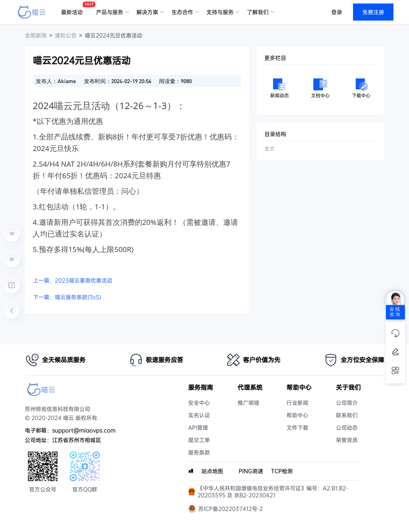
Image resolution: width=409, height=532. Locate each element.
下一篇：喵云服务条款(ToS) (67, 297)
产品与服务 (110, 12)
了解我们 (258, 12)
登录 (337, 12)
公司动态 (347, 428)
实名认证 (199, 415)
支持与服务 (220, 12)
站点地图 (212, 471)
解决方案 (147, 12)
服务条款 (199, 452)
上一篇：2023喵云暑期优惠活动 (73, 280)
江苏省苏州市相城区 (77, 440)
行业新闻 (297, 403)
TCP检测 (282, 471)
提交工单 (199, 440)
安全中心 (199, 403)
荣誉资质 (347, 440)
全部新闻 (36, 35)
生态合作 (182, 12)
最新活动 (74, 9)
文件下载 (297, 428)
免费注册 (373, 12)
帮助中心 (297, 415)
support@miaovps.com (84, 430)
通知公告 (66, 35)
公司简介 (347, 403)
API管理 (198, 428)
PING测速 (251, 471)
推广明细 (248, 403)
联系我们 (347, 415)
